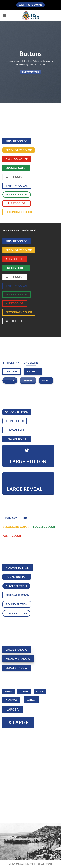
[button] (4, 15)
